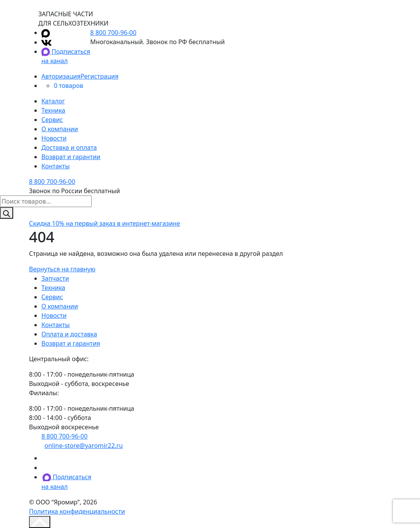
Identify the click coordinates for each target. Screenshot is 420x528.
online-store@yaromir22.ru (84, 446)
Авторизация (61, 76)
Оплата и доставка (69, 334)
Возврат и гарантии (71, 157)
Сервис (52, 120)
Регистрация (99, 76)
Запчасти (55, 278)
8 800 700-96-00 (113, 33)
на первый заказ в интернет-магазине (105, 223)
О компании (60, 129)
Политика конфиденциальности (77, 511)
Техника (53, 110)
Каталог (53, 101)
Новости (54, 138)
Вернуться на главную (62, 269)
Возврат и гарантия (71, 343)
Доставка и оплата (69, 147)
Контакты (55, 166)
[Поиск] (7, 213)
